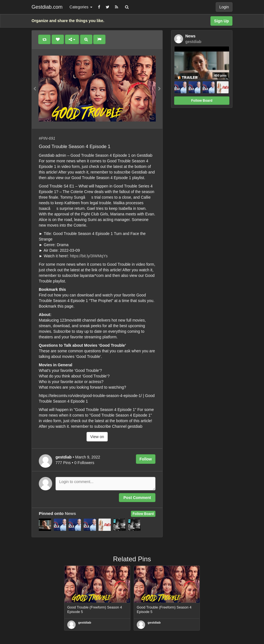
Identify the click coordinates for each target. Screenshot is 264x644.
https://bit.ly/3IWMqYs (89, 256)
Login (224, 7)
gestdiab (85, 622)
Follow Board (143, 514)
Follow (146, 459)
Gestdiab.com (47, 7)
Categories (81, 7)
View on (97, 437)
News (70, 513)
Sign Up (221, 21)
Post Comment (137, 498)
